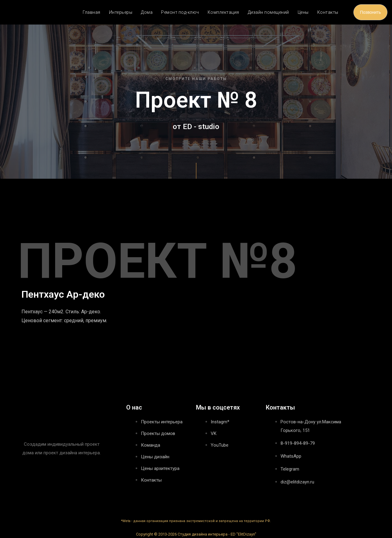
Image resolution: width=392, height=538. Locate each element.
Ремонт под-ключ (180, 12)
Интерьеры (121, 12)
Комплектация (223, 12)
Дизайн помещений (268, 12)
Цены (303, 12)
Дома (147, 12)
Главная (92, 12)
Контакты (328, 12)
